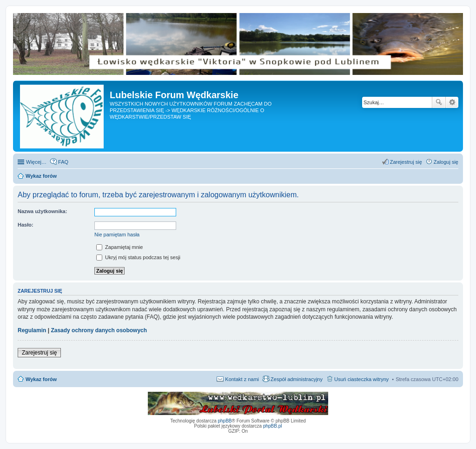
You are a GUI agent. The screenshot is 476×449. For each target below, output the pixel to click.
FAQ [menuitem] (63, 162)
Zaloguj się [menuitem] (446, 162)
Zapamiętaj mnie (119, 247)
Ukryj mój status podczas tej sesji (138, 257)
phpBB (225, 421)
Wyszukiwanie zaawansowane (452, 102)
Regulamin (32, 330)
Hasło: (26, 225)
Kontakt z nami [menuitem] (242, 379)
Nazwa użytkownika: (42, 211)
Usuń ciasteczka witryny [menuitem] (361, 379)
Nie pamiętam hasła (117, 235)
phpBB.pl (273, 426)
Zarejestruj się (39, 353)
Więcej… (36, 162)
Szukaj (439, 102)
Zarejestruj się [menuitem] (406, 162)
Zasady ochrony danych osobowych (99, 330)
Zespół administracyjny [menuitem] (297, 379)
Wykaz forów (41, 379)
